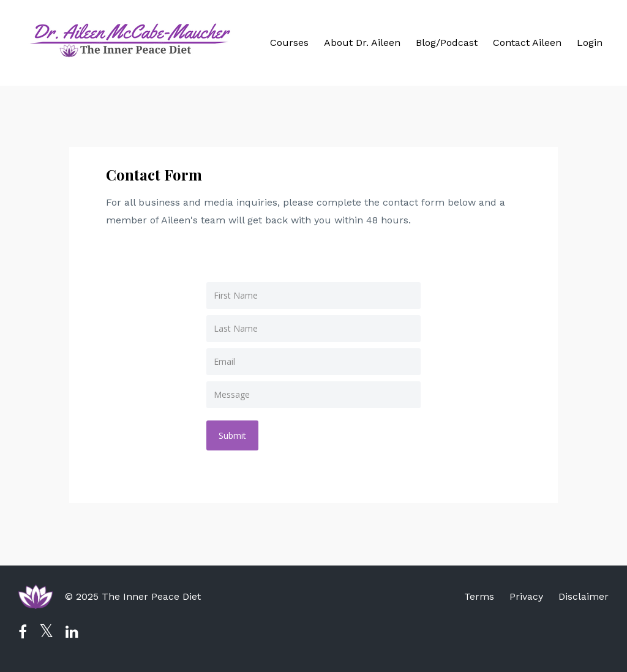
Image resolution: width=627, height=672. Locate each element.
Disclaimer (584, 596)
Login (590, 43)
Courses (289, 43)
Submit (232, 435)
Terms (479, 596)
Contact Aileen (527, 43)
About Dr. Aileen (362, 43)
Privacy (526, 596)
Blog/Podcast (447, 43)
